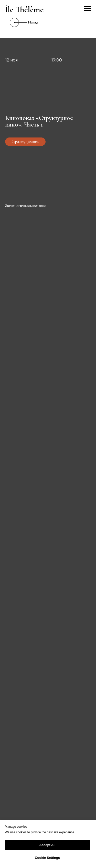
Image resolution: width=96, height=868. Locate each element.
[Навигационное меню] (87, 9)
